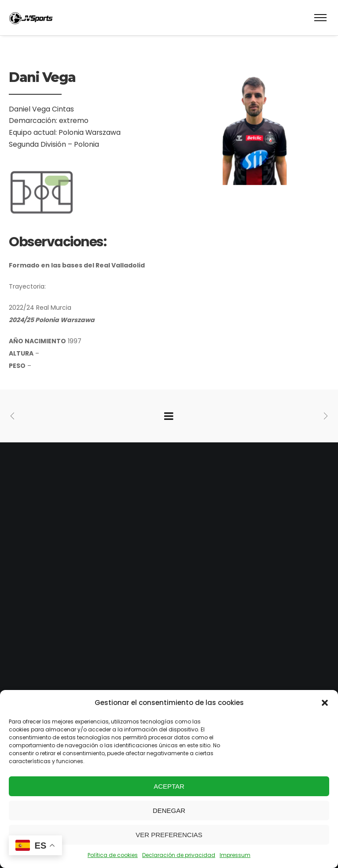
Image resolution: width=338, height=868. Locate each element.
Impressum (235, 855)
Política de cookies (113, 855)
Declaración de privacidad (179, 855)
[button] (325, 703)
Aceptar (169, 786)
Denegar (169, 811)
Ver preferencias (169, 835)
